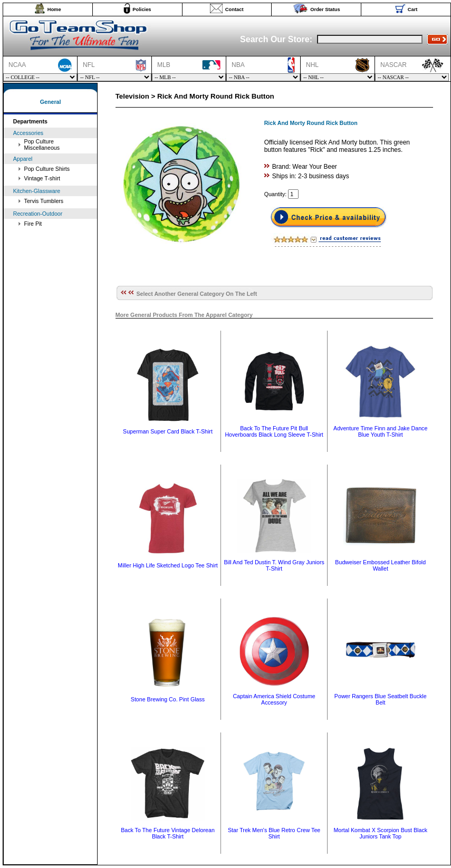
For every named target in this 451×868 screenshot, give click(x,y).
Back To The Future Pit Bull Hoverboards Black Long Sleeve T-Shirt (274, 431)
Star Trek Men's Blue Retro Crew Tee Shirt (274, 833)
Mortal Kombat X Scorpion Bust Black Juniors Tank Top (380, 833)
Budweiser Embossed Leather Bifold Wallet (380, 565)
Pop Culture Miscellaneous (42, 144)
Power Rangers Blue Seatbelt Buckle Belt (381, 699)
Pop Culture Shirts (47, 169)
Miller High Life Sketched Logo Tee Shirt (167, 565)
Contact (234, 9)
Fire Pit (33, 224)
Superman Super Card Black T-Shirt (168, 431)
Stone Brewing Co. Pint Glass (168, 699)
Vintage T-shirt (42, 178)
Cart (413, 9)
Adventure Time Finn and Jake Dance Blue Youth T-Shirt (380, 431)
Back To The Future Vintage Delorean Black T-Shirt (168, 833)
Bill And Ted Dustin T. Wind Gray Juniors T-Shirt (274, 565)
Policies (142, 9)
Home (54, 9)
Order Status (325, 9)
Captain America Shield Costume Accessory (274, 699)
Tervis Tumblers (44, 201)
